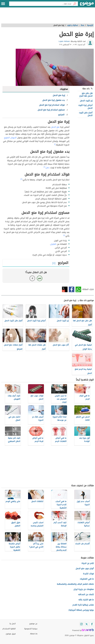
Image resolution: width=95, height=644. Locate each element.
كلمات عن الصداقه (86, 594)
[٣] (21, 179)
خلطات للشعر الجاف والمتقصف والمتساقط (75, 584)
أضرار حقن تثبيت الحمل (86, 114)
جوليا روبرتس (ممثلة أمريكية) (81, 610)
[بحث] (75, 4)
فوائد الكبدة (88, 574)
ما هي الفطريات (87, 579)
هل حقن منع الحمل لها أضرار (86, 95)
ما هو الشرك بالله (86, 600)
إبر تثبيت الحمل (86, 101)
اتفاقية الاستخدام (9, 629)
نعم (40, 278)
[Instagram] (81, 624)
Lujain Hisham (64, 41)
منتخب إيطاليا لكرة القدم (83, 605)
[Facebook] (92, 624)
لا (32, 278)
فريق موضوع (11, 634)
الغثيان (53, 244)
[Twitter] (87, 624)
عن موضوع (33, 624)
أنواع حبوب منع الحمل (85, 568)
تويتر (65, 289)
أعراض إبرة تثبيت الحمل (85, 107)
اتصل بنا (13, 624)
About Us (34, 634)
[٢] (44, 167)
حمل (48, 168)
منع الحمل (55, 127)
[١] (55, 144)
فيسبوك (72, 289)
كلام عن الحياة (88, 563)
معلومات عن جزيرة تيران (84, 589)
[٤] (64, 235)
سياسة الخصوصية (31, 629)
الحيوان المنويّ (10, 138)
